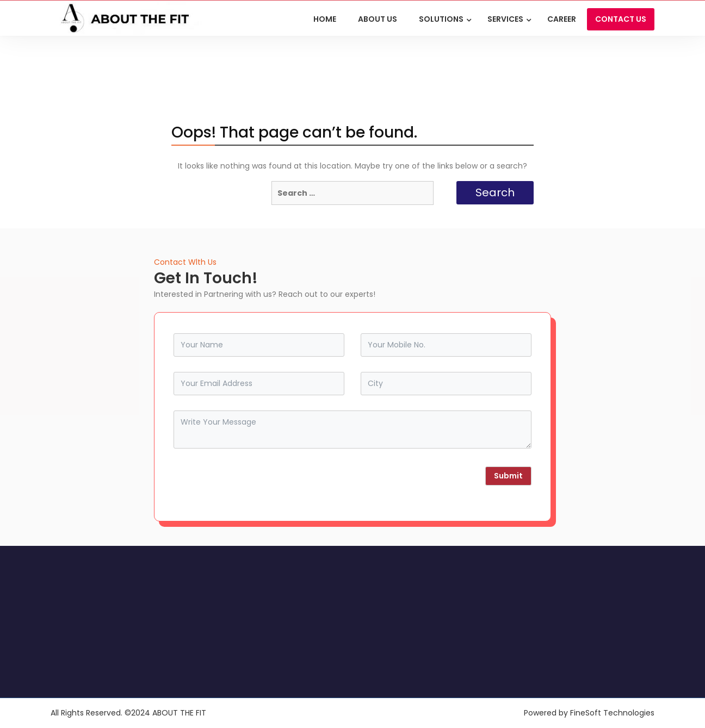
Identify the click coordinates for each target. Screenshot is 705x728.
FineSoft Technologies (612, 713)
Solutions (441, 19)
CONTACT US (621, 19)
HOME (325, 19)
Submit (508, 476)
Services (505, 19)
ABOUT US (378, 19)
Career (562, 19)
